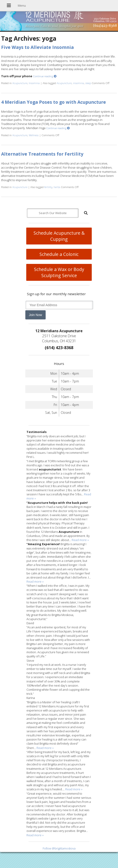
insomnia (79, 83)
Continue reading (45, 76)
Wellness (34, 135)
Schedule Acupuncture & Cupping (59, 236)
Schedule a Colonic (59, 254)
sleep (88, 83)
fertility (48, 187)
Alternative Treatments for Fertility (42, 154)
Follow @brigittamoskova (59, 848)
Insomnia (34, 83)
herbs (57, 187)
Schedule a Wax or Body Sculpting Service (59, 272)
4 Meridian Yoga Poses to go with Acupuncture (54, 102)
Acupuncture (20, 83)
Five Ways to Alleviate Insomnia (37, 47)
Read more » (80, 540)
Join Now (36, 315)
